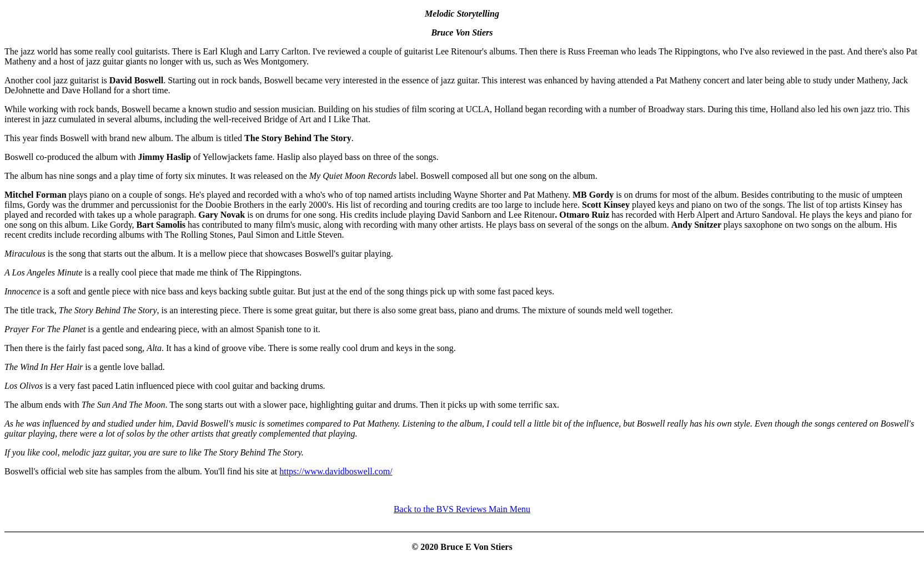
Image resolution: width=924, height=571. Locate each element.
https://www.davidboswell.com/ (336, 471)
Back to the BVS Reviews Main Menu (462, 509)
